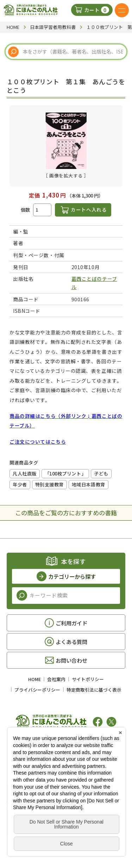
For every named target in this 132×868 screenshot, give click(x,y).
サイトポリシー (88, 679)
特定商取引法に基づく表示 (94, 690)
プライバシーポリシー (37, 690)
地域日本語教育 (89, 484)
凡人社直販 (25, 474)
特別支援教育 (49, 484)
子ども (101, 474)
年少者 (20, 484)
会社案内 (56, 679)
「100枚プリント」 (65, 474)
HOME (34, 679)
